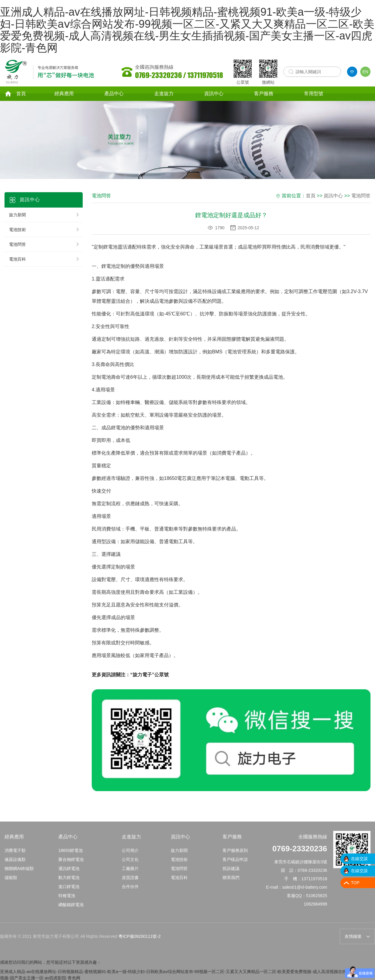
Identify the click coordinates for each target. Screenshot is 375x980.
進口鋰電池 (69, 891)
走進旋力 (164, 94)
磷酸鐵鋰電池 (71, 909)
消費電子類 (15, 855)
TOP (355, 883)
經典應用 (64, 94)
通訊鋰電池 (69, 873)
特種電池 (67, 900)
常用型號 (314, 94)
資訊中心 (214, 94)
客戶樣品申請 (235, 864)
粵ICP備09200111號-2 (140, 938)
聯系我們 (231, 882)
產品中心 (114, 94)
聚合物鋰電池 (71, 864)
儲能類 (11, 882)
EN (365, 72)
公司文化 (130, 864)
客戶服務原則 (235, 855)
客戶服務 (264, 94)
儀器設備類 (15, 864)
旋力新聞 (44, 216)
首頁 (15, 94)
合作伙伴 (130, 891)
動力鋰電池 (69, 882)
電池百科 (44, 260)
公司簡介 (130, 855)
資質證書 (130, 882)
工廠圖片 (130, 873)
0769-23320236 (300, 853)
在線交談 (359, 859)
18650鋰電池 (71, 855)
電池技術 (44, 230)
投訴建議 (231, 873)
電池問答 (44, 245)
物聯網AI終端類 (19, 873)
